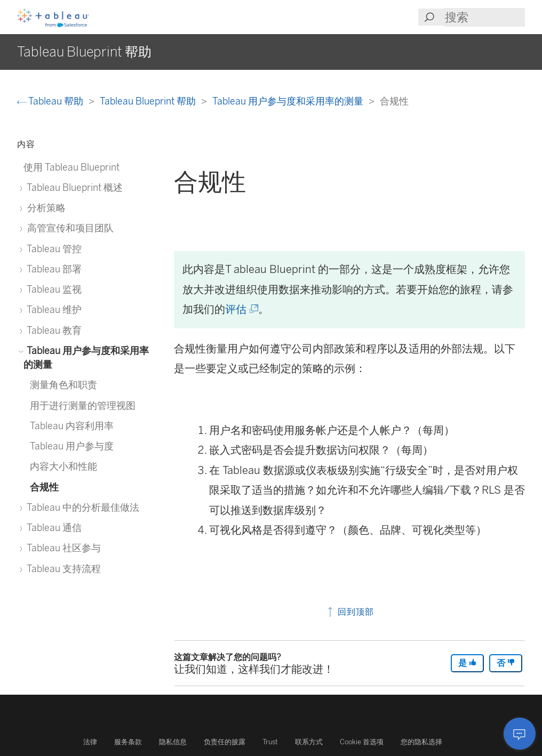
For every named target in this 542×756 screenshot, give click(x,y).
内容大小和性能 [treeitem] (63, 466)
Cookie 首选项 (362, 742)
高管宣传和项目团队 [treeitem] (69, 228)
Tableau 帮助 (51, 101)
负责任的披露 (225, 742)
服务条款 (128, 742)
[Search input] (484, 17)
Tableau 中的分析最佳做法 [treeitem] (81, 507)
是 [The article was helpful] (467, 663)
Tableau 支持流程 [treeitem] (62, 569)
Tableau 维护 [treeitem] (53, 309)
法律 (90, 742)
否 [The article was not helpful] (506, 663)
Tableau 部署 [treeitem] (53, 269)
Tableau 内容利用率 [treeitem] (72, 426)
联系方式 (309, 742)
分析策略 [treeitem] (45, 208)
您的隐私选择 (421, 742)
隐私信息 (173, 742)
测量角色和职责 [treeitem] (63, 385)
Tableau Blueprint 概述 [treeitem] (73, 187)
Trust (270, 742)
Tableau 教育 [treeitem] (53, 330)
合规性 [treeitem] (44, 487)
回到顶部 (350, 612)
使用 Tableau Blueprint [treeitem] (71, 167)
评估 (241, 309)
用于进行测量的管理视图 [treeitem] (83, 405)
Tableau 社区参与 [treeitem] (62, 548)
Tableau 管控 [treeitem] (53, 249)
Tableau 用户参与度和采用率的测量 (289, 101)
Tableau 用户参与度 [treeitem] (72, 446)
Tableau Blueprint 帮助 (149, 101)
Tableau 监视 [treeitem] (53, 289)
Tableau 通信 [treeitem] (53, 528)
